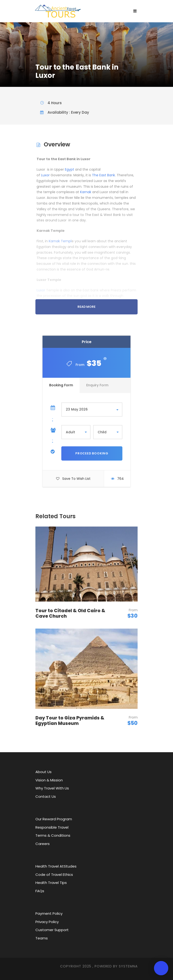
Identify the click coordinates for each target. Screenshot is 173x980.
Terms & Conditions (53, 835)
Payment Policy (49, 913)
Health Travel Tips (51, 883)
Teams (42, 938)
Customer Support (52, 930)
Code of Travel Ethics (54, 875)
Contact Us (46, 796)
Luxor (45, 175)
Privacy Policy (47, 922)
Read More (86, 307)
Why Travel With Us (52, 788)
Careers (43, 844)
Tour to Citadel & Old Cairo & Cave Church (70, 613)
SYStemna (128, 966)
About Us (43, 772)
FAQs (40, 891)
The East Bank (103, 175)
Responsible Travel (52, 827)
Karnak (86, 192)
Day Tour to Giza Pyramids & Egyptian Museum (70, 721)
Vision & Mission (49, 780)
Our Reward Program (54, 819)
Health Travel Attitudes (56, 866)
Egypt (70, 169)
